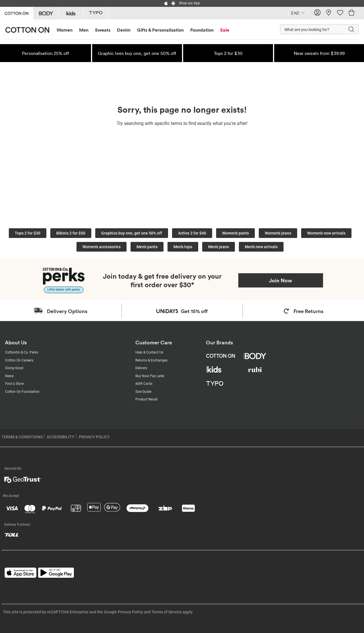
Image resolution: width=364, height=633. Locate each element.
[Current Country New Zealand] (295, 14)
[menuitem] (67, 30)
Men (84, 30)
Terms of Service (167, 612)
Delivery (141, 368)
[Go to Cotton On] (16, 13)
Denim (124, 30)
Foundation (202, 30)
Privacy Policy (130, 612)
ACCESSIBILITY (61, 437)
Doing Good (14, 368)
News (9, 376)
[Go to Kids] (71, 13)
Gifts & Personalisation (160, 30)
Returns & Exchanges (151, 360)
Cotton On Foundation (22, 392)
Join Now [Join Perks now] (281, 280)
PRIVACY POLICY (94, 437)
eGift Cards (144, 384)
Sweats (103, 30)
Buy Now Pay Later (150, 376)
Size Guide (143, 392)
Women (65, 30)
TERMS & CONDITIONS (22, 437)
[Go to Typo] (96, 13)
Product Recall (146, 399)
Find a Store (14, 384)
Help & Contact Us (149, 352)
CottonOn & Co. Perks (22, 352)
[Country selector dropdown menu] (298, 13)
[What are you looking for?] (308, 29)
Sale (225, 30)
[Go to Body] (46, 13)
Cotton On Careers (19, 360)
